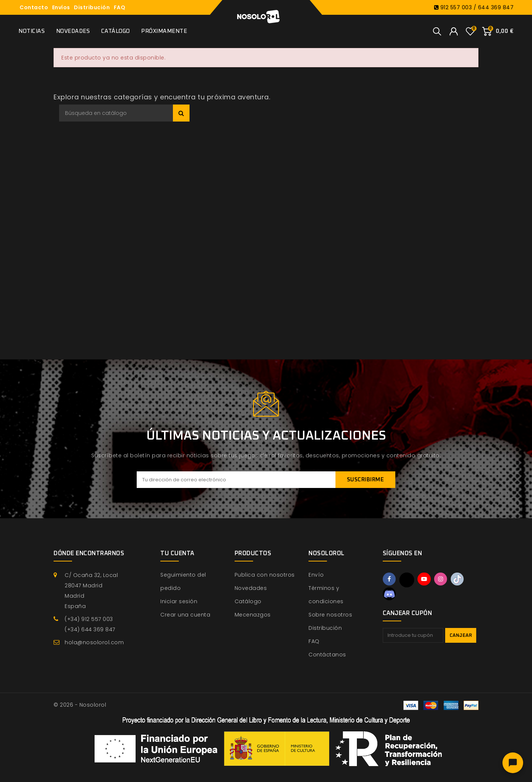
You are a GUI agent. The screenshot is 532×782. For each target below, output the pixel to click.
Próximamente (164, 31)
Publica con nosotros (265, 575)
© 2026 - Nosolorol (80, 705)
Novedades (73, 31)
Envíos (61, 7)
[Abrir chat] (513, 763)
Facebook (390, 580)
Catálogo (116, 31)
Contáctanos (327, 655)
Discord (390, 594)
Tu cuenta (177, 553)
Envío (316, 575)
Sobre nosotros (330, 615)
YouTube (426, 580)
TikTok (461, 580)
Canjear (461, 637)
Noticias (32, 31)
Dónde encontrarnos (89, 553)
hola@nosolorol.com (94, 642)
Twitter (407, 580)
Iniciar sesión (179, 601)
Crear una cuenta (185, 615)
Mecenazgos (253, 615)
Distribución (92, 7)
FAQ (120, 7)
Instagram (443, 580)
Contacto (34, 7)
